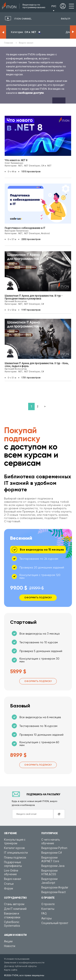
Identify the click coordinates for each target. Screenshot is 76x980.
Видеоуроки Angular (55, 887)
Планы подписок (15, 858)
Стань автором (14, 904)
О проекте (48, 904)
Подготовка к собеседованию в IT (25, 228)
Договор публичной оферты (20, 966)
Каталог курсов (14, 848)
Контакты (48, 909)
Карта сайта (11, 970)
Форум (9, 888)
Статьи (9, 884)
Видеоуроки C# (52, 853)
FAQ (44, 913)
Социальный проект (55, 923)
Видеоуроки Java (53, 866)
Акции (8, 941)
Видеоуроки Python (54, 848)
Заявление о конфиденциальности (24, 963)
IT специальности (16, 853)
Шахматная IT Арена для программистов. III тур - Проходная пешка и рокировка (34, 297)
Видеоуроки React (54, 892)
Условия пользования (17, 959)
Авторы (47, 918)
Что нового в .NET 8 (16, 160)
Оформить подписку (38, 681)
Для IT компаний (15, 909)
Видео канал (13, 879)
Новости (10, 946)
